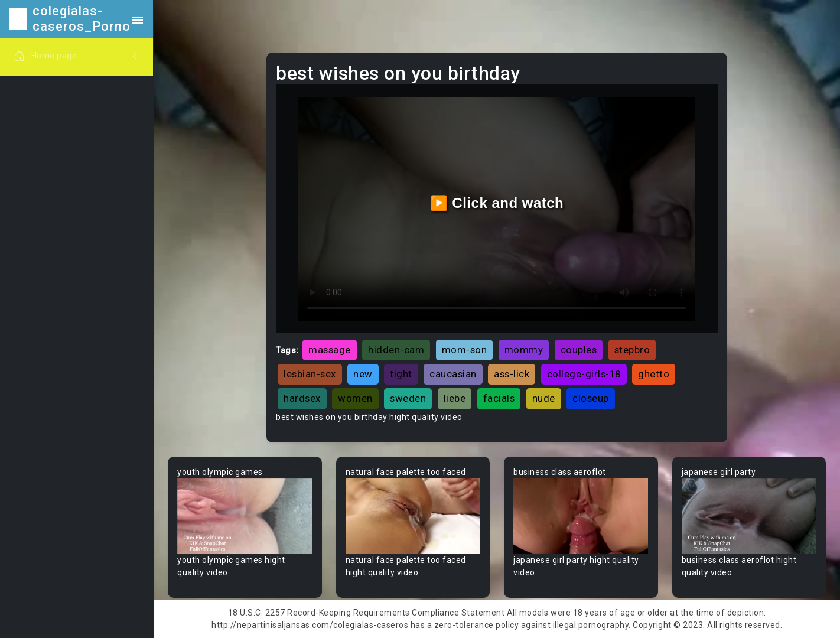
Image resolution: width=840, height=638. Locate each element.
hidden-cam (396, 350)
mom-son (465, 350)
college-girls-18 (584, 374)
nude (544, 398)
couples (579, 350)
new (363, 374)
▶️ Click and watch (497, 203)
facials (499, 398)
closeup (591, 398)
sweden (408, 398)
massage (330, 350)
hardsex (302, 398)
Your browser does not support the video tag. (245, 517)
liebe (455, 398)
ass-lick (512, 374)
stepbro (632, 350)
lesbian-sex (310, 374)
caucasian (453, 374)
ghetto (654, 374)
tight (401, 374)
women (355, 398)
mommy (524, 350)
